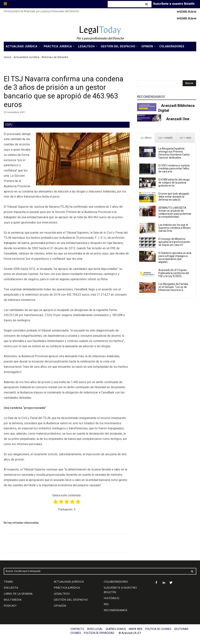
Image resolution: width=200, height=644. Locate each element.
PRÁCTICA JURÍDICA (67, 587)
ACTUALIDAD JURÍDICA (69, 581)
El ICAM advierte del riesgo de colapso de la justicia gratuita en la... (174, 183)
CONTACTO (77, 629)
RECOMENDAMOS (116, 610)
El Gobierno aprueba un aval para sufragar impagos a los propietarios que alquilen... (175, 257)
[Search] (147, 4)
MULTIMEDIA (13, 599)
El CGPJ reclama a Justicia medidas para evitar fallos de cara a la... (174, 168)
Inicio (7, 57)
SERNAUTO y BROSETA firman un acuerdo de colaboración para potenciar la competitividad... (175, 212)
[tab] (146, 138)
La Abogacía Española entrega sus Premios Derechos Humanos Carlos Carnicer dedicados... (174, 153)
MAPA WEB (136, 629)
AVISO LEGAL (95, 629)
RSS (106, 604)
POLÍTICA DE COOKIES (158, 629)
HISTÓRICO (112, 598)
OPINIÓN (60, 605)
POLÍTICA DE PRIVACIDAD (99, 633)
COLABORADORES (116, 581)
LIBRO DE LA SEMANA (18, 593)
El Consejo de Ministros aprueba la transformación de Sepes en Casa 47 (174, 242)
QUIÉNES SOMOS (116, 629)
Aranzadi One (178, 119)
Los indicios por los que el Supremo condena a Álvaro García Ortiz (175, 228)
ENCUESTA (11, 587)
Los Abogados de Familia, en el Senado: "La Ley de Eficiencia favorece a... (173, 287)
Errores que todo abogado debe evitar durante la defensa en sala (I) (174, 197)
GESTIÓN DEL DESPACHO (71, 599)
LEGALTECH (62, 593)
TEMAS (8, 581)
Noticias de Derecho (55, 57)
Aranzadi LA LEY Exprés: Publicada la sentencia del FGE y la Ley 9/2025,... (174, 273)
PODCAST (10, 605)
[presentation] (146, 138)
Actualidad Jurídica (26, 57)
